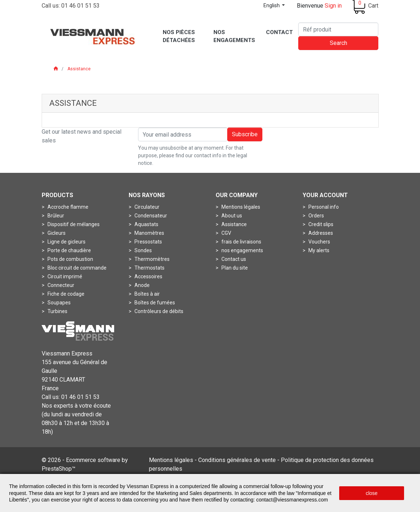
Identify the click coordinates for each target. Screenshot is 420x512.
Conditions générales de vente (237, 460)
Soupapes (59, 303)
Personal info (323, 207)
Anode (142, 285)
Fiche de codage (65, 294)
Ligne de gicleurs (66, 242)
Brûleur (55, 216)
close (372, 493)
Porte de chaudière (69, 250)
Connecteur (60, 285)
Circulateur (146, 207)
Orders (316, 216)
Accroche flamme (67, 207)
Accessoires (148, 276)
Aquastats (146, 224)
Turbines (57, 311)
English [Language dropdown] (272, 5)
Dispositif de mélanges (73, 224)
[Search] (338, 29)
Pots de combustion (70, 259)
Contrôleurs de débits (158, 311)
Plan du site (234, 268)
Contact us (233, 259)
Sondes (143, 250)
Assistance (234, 224)
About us (231, 216)
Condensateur (150, 216)
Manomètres (149, 233)
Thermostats (149, 268)
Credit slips (320, 224)
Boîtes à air (147, 294)
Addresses (320, 233)
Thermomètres (151, 259)
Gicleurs (56, 233)
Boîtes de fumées (154, 303)
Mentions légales (240, 207)
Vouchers (319, 242)
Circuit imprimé (64, 276)
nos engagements (242, 250)
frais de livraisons (241, 242)
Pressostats (148, 242)
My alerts (318, 250)
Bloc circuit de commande (76, 268)
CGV (226, 233)
